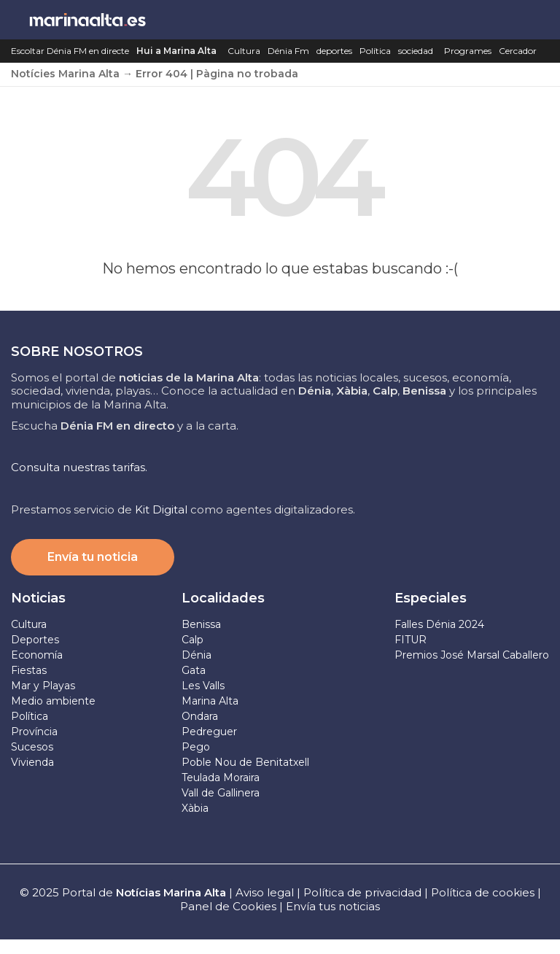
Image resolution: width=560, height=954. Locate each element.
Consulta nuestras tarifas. (79, 467)
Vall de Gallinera (221, 793)
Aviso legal (265, 892)
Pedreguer (209, 732)
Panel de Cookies (228, 906)
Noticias (38, 598)
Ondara (200, 716)
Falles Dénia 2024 (439, 624)
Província (34, 732)
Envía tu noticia (93, 557)
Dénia (197, 655)
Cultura (244, 51)
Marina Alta (210, 701)
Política (375, 51)
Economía (37, 655)
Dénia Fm (288, 51)
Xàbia (195, 808)
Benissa (201, 624)
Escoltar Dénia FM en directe (70, 51)
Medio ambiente (53, 701)
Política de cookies (483, 892)
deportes (334, 51)
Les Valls (203, 686)
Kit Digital (161, 509)
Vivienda (32, 762)
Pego (196, 747)
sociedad (416, 51)
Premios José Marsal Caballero (472, 655)
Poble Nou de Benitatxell (245, 762)
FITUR (411, 640)
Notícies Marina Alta (65, 74)
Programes (468, 51)
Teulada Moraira (221, 777)
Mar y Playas (43, 686)
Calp (192, 640)
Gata (194, 670)
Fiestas (29, 670)
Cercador (518, 51)
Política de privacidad (364, 892)
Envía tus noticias (333, 906)
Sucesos (32, 747)
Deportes (35, 640)
